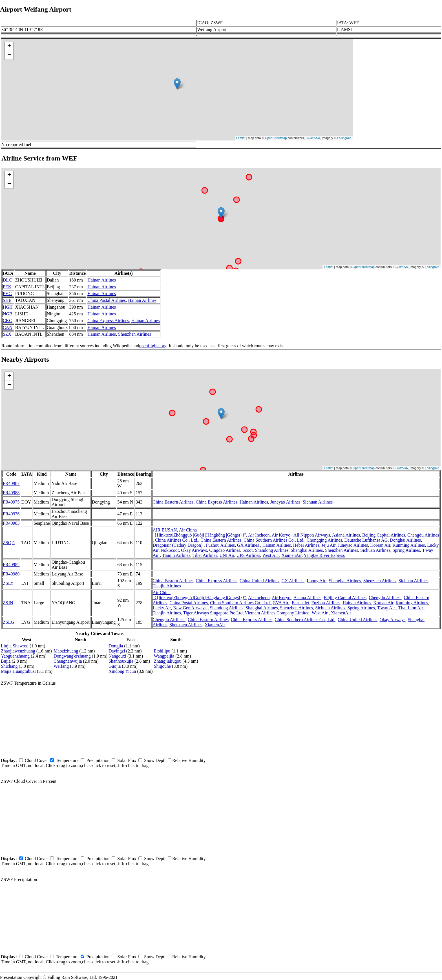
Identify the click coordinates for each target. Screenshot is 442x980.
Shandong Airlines (272, 550)
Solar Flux (127, 760)
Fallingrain (344, 138)
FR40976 (11, 514)
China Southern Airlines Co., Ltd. (274, 540)
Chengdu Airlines (423, 535)
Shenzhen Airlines (135, 334)
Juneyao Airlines (285, 502)
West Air (271, 555)
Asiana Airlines (346, 535)
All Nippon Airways (312, 535)
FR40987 (11, 483)
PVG (7, 294)
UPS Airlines (248, 555)
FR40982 (11, 565)
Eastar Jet (300, 603)
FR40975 (11, 502)
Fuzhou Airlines (220, 545)
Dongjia (116, 646)
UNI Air (227, 555)
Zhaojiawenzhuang (18, 651)
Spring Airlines (406, 550)
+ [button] (9, 47)
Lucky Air (162, 608)
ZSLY (8, 583)
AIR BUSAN (165, 530)
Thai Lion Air (411, 608)
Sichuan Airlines (318, 502)
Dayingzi (117, 651)
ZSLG (8, 622)
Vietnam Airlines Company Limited (277, 613)
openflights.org (153, 346)
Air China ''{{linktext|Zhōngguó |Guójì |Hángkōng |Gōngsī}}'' (199, 532)
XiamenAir (292, 555)
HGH (8, 307)
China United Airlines (259, 581)
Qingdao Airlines (225, 550)
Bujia (6, 661)
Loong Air (317, 581)
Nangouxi (117, 656)
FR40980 (11, 574)
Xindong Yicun (122, 671)
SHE (7, 300)
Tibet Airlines (205, 555)
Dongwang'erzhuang (72, 656)
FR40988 (11, 493)
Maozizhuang (66, 651)
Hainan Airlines (102, 280)
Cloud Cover (36, 760)
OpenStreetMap (276, 138)
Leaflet (241, 138)
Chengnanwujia (68, 661)
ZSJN (8, 603)
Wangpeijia (164, 656)
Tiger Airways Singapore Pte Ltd (213, 613)
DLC (7, 280)
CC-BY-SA (313, 138)
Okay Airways (194, 550)
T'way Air (387, 608)
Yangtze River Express (324, 555)
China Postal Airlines (107, 300)
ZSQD (9, 543)
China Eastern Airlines (173, 502)
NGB (8, 314)
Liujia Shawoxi (15, 646)
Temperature (67, 760)
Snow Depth (155, 760)
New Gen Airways (190, 608)
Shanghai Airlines (307, 550)
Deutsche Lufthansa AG (366, 540)
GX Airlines (249, 545)
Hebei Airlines (306, 545)
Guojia (115, 666)
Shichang (9, 666)
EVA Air (281, 603)
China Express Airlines (108, 321)
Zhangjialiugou (168, 661)
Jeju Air (329, 545)
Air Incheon (259, 535)
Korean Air (380, 545)
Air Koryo (282, 535)
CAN (8, 327)
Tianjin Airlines (176, 555)
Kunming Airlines (409, 545)
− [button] (9, 55)
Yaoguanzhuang (15, 656)
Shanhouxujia (121, 661)
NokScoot (170, 550)
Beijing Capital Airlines (384, 535)
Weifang (61, 666)
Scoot (247, 550)
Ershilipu (162, 651)
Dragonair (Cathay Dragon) (178, 545)
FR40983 (11, 523)
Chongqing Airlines (324, 540)
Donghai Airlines (405, 540)
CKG (8, 321)
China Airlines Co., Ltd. (177, 540)
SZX (7, 334)
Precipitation (98, 760)
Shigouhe (162, 666)
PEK (7, 287)
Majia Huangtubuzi (18, 671)
